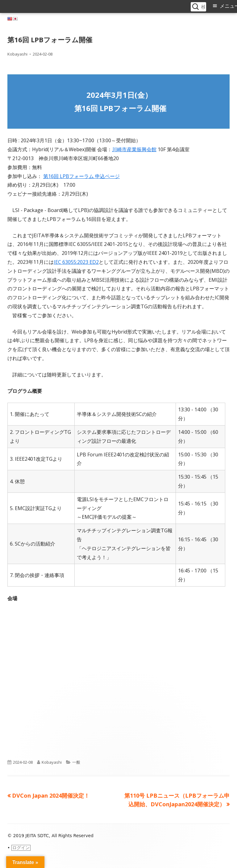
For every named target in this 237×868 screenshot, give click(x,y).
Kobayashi (17, 54)
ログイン (21, 848)
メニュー (228, 6)
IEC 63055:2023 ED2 (76, 262)
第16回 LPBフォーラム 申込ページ (81, 176)
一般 (76, 762)
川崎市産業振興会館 (134, 149)
